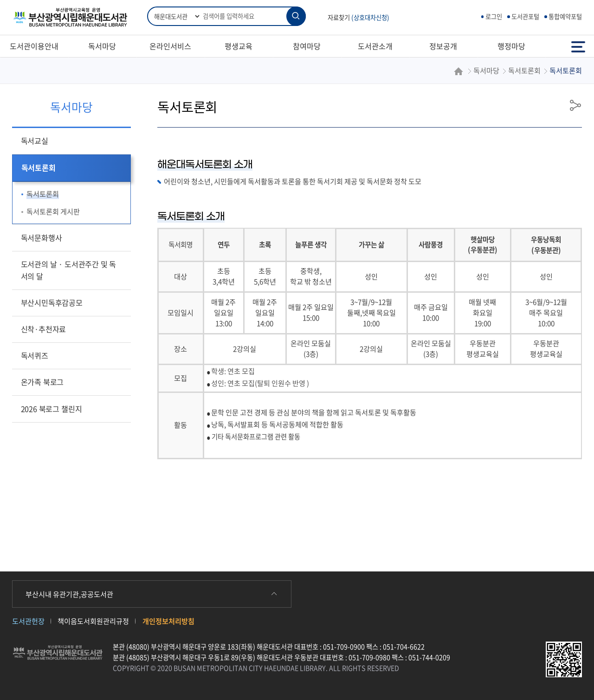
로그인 (494, 16)
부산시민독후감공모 (52, 302)
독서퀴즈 (35, 355)
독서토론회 (39, 167)
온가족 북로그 (42, 382)
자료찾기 (358, 17)
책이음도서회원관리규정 (93, 621)
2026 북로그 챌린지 (52, 409)
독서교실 (35, 141)
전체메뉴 (578, 46)
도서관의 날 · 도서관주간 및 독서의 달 (69, 270)
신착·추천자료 (44, 329)
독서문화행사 (42, 238)
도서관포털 (525, 16)
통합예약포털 (565, 16)
